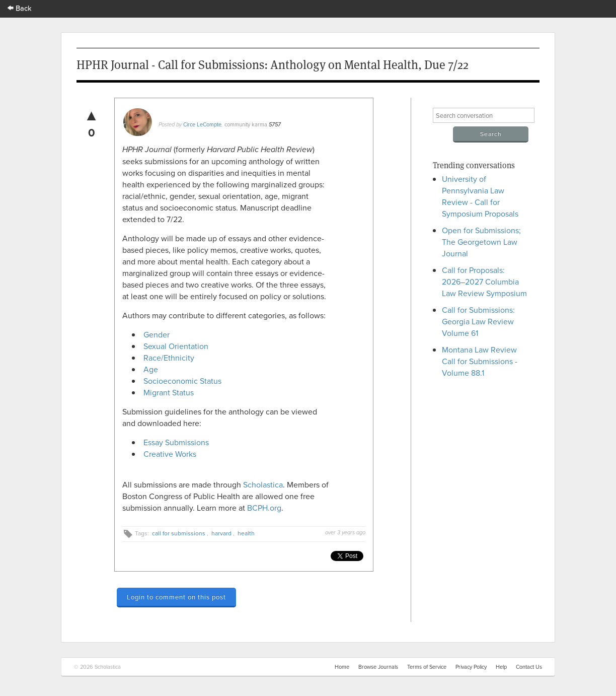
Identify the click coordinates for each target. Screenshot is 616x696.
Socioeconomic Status (182, 381)
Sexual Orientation (177, 346)
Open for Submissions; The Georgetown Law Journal (481, 242)
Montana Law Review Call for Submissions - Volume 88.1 (480, 361)
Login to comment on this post (176, 597)
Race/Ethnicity (169, 358)
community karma (246, 124)
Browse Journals (378, 667)
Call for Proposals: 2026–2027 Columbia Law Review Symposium (484, 282)
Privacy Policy (471, 667)
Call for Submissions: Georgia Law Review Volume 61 (478, 321)
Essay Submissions (176, 442)
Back (20, 8)
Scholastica (263, 484)
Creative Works (170, 454)
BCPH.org (264, 508)
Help (501, 667)
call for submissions (179, 533)
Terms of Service (427, 667)
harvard (221, 533)
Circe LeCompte (202, 124)
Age (151, 369)
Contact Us (529, 667)
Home (342, 667)
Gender (160, 334)
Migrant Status (169, 392)
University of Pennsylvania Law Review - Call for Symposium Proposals (480, 196)
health (246, 533)
